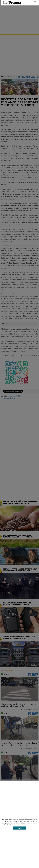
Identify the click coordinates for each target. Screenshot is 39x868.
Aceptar (19, 828)
